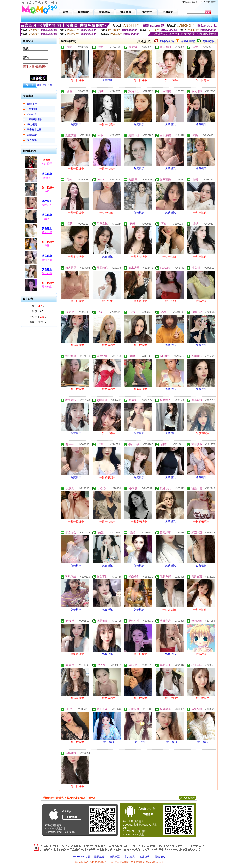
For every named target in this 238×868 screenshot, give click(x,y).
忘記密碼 (48, 85)
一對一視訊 (107, 742)
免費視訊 (107, 80)
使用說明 (145, 857)
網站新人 (32, 114)
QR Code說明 (188, 798)
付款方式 (160, 857)
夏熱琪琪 (47, 287)
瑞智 (47, 219)
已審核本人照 (34, 130)
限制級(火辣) (167, 41)
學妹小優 (47, 273)
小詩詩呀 (47, 164)
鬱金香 (47, 178)
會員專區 (115, 857)
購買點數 (99, 857)
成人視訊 (32, 140)
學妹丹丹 (47, 205)
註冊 (39, 85)
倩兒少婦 (47, 232)
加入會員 (130, 857)
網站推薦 (32, 125)
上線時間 (32, 109)
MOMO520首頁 (82, 857)
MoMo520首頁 (190, 2)
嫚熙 (47, 246)
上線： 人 (37, 306)
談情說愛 (32, 135)
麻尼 (47, 191)
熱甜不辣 (47, 260)
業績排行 (32, 104)
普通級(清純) (210, 41)
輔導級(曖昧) (188, 41)
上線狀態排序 (34, 119)
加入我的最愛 (208, 2)
